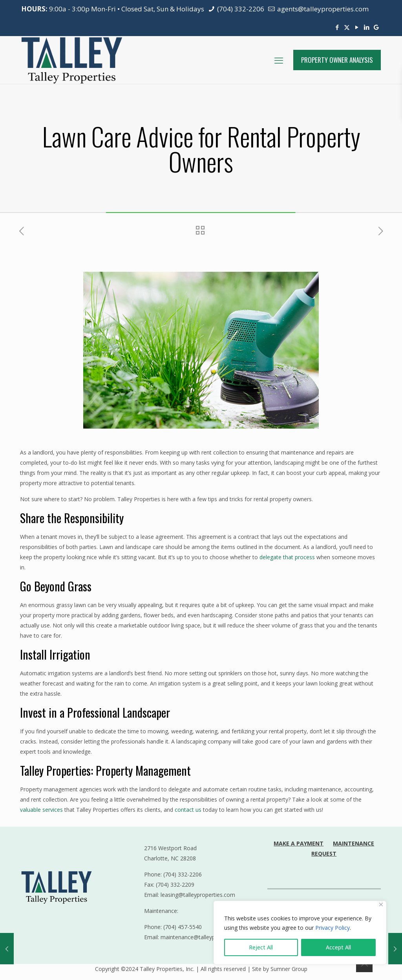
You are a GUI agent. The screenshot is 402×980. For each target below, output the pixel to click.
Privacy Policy (333, 928)
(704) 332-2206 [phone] (240, 9)
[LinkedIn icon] (366, 27)
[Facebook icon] (337, 27)
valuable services (41, 810)
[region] (300, 933)
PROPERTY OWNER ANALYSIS (337, 60)
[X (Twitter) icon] (347, 27)
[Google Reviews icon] (376, 27)
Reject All (261, 947)
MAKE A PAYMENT (299, 843)
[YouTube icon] (357, 27)
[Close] (381, 905)
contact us (188, 810)
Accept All (338, 947)
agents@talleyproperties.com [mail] (322, 9)
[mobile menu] (279, 60)
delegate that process (287, 557)
